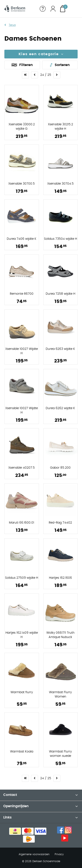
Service (43, 9)
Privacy (59, 854)
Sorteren (62, 65)
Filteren (26, 65)
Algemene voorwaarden (34, 854)
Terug (12, 25)
